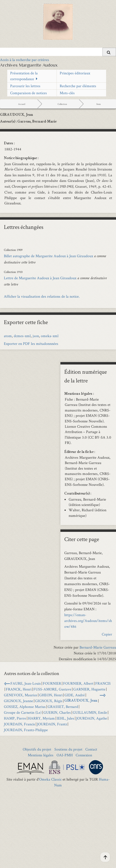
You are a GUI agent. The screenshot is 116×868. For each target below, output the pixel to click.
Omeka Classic (50, 779)
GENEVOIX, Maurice (21, 695)
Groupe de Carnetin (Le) (23, 712)
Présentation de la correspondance (24, 76)
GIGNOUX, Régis (49, 701)
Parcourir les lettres (25, 86)
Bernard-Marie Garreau (98, 647)
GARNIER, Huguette (89, 689)
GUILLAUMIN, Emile (90, 712)
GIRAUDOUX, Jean (81, 701)
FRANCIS (103, 683)
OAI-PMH (65, 755)
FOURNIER (52, 683)
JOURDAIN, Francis (19, 724)
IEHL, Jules (65, 718)
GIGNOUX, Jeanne (18, 701)
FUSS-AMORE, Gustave (52, 689)
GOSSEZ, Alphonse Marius (25, 707)
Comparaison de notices (29, 93)
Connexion (84, 755)
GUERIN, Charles (57, 712)
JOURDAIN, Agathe (92, 718)
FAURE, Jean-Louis (26, 683)
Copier (107, 634)
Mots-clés (67, 93)
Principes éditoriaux (75, 73)
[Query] (58, 52)
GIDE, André (75, 695)
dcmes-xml (22, 336)
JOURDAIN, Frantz (52, 724)
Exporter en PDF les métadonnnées (31, 344)
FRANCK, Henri (19, 689)
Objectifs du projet (37, 749)
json (36, 336)
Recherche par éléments (78, 86)
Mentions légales (41, 755)
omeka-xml (50, 336)
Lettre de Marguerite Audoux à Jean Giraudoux (40, 278)
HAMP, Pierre (15, 718)
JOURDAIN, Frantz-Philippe (26, 730)
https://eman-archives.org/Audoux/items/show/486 (88, 621)
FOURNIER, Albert (78, 683)
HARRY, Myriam (41, 718)
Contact (91, 749)
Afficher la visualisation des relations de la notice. (42, 296)
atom (8, 336)
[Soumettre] (109, 52)
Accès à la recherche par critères (25, 60)
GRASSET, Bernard (63, 707)
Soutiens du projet (68, 749)
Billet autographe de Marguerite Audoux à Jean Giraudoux (48, 256)
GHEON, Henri (51, 695)
